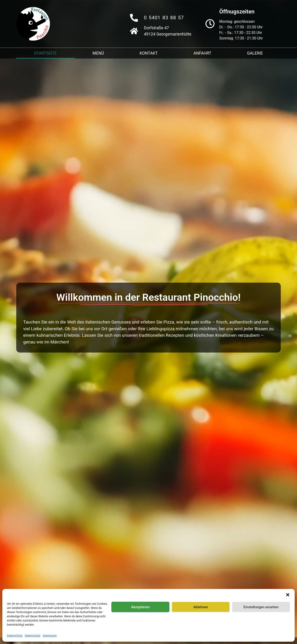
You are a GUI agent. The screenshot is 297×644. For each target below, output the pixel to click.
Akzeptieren (140, 607)
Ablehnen (201, 607)
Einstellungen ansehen (261, 607)
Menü (98, 53)
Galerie (255, 53)
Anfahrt (202, 53)
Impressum (50, 636)
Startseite (45, 53)
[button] (288, 595)
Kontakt (149, 53)
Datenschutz (15, 636)
